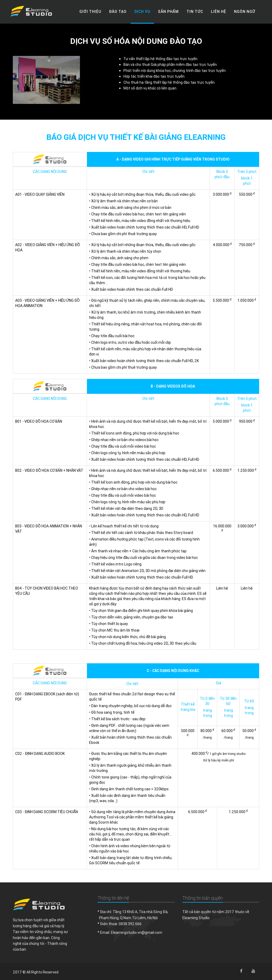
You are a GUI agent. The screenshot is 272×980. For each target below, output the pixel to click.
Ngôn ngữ (245, 12)
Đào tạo (118, 12)
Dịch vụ (142, 12)
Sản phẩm (168, 12)
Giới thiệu (90, 12)
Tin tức (195, 12)
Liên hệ (219, 12)
